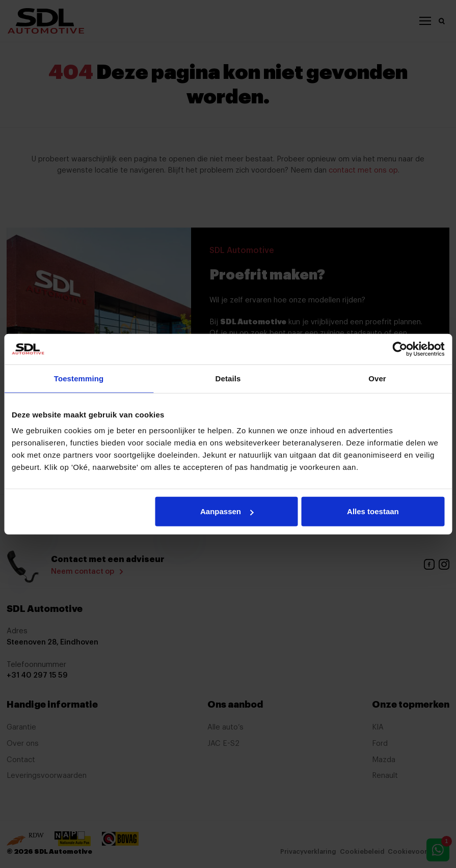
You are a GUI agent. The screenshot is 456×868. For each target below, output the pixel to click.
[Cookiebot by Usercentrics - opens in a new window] (400, 349)
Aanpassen (227, 511)
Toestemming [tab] (79, 378)
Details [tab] (228, 378)
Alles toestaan (373, 511)
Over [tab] (377, 378)
